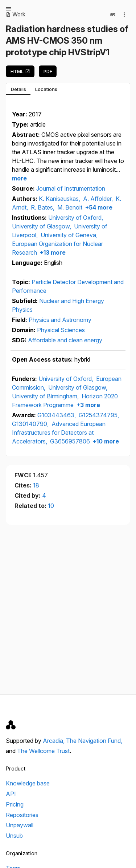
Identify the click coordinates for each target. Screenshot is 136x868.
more (19, 178)
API (11, 794)
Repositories (22, 815)
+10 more (105, 441)
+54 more (98, 207)
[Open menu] (9, 9)
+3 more (88, 405)
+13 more (52, 252)
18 (36, 485)
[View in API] (113, 15)
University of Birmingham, (46, 396)
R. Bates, (43, 207)
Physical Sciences (61, 330)
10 (51, 506)
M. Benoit (70, 207)
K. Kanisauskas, (60, 199)
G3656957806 (70, 441)
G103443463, (57, 415)
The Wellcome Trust (43, 751)
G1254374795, (99, 415)
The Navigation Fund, (94, 741)
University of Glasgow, (42, 226)
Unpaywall (20, 825)
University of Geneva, (69, 235)
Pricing (15, 804)
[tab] (18, 89)
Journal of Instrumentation (71, 188)
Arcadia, (54, 741)
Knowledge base (28, 783)
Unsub (14, 836)
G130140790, (31, 424)
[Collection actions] (124, 15)
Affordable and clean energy (65, 340)
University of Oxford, (76, 218)
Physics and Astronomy (60, 320)
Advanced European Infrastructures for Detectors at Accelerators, (59, 433)
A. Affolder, (99, 199)
